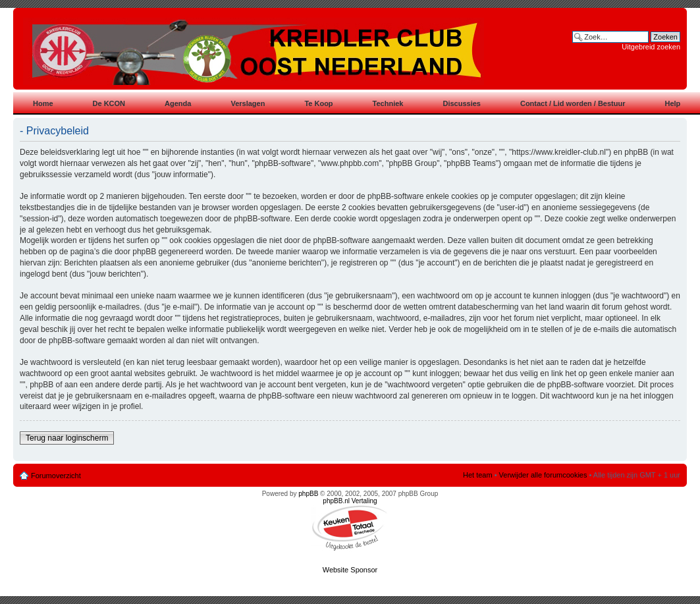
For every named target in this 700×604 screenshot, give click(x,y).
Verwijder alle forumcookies (543, 475)
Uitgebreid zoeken (651, 47)
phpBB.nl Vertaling (350, 501)
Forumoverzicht (56, 476)
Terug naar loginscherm (67, 438)
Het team (478, 475)
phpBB (308, 494)
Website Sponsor (350, 570)
